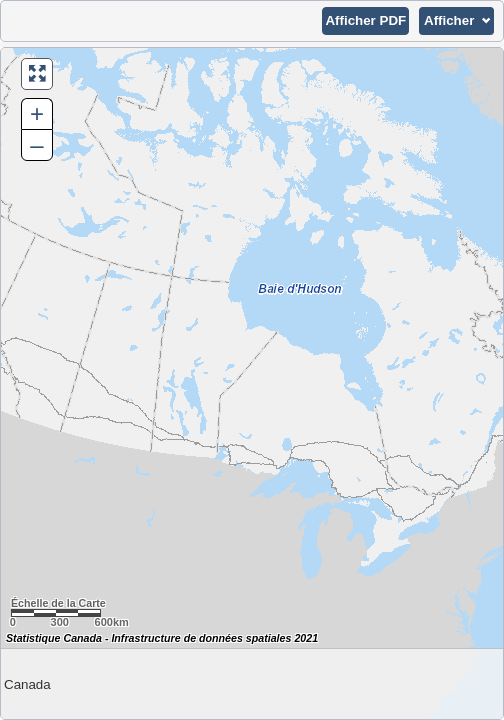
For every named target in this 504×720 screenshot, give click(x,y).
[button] (365, 21)
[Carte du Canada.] (252, 383)
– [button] (36, 144)
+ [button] (37, 113)
